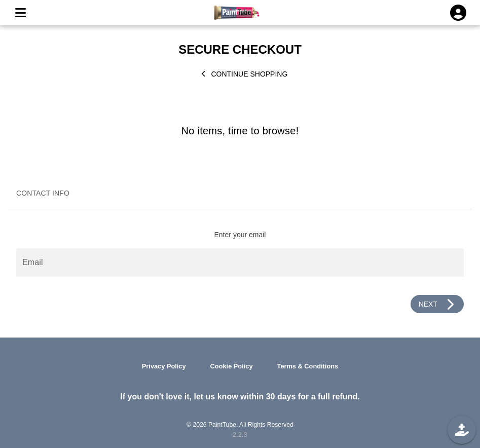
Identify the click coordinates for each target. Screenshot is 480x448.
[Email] (240, 263)
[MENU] (20, 13)
